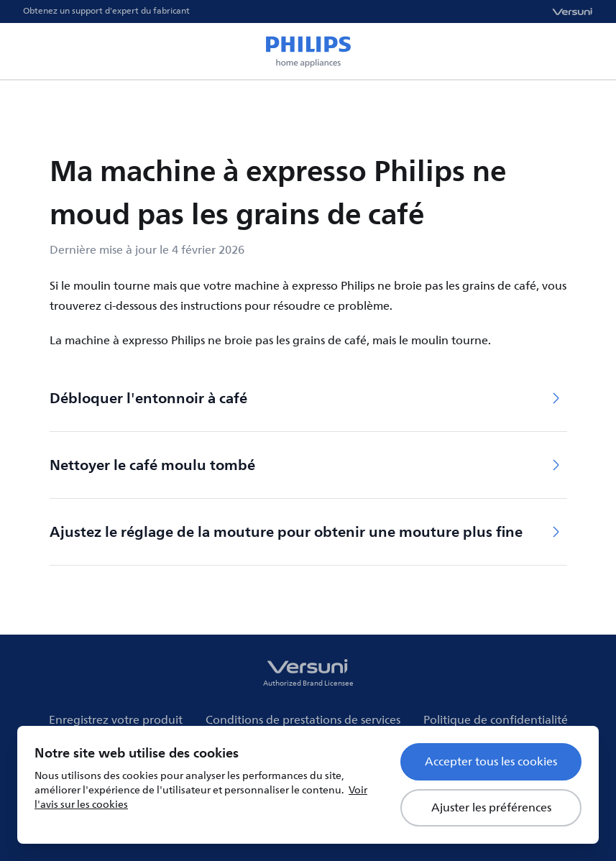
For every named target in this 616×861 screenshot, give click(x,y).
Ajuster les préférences (491, 808)
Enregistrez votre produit (116, 720)
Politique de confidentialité (496, 720)
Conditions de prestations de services (303, 720)
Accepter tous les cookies (491, 762)
